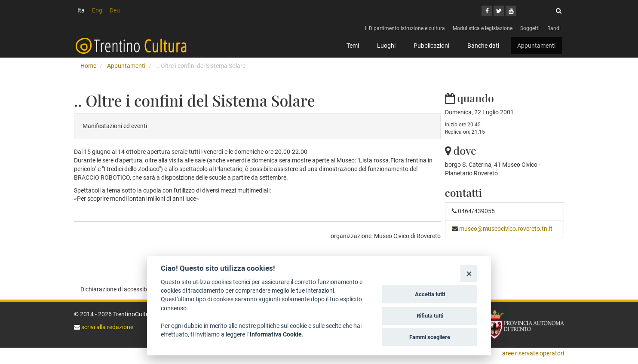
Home (88, 66)
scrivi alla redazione (107, 327)
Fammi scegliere (430, 337)
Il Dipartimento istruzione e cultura (405, 28)
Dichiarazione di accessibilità (118, 289)
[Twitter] (499, 11)
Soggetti (530, 28)
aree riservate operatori (533, 353)
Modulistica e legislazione (483, 28)
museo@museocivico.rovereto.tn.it (506, 229)
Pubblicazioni (431, 46)
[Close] (469, 273)
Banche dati (483, 46)
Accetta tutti (430, 294)
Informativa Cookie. (277, 334)
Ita (81, 10)
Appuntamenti (536, 46)
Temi (353, 46)
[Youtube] (511, 11)
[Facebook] (487, 11)
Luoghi (386, 46)
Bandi (554, 28)
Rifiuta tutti (430, 316)
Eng (97, 10)
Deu (115, 10)
